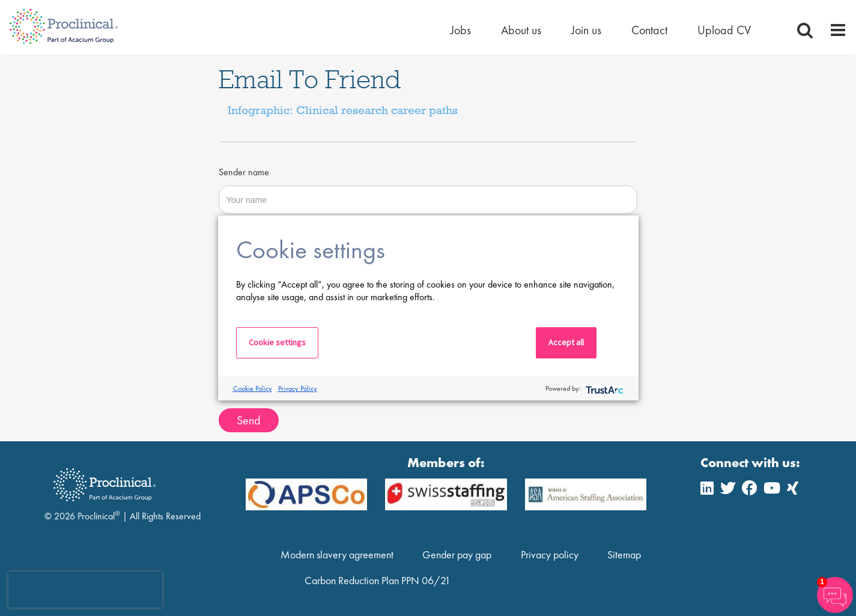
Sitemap (624, 554)
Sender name (244, 172)
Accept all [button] (566, 342)
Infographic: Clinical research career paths (343, 110)
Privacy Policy (298, 388)
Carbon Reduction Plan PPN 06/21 (378, 580)
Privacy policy (550, 554)
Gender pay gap (457, 554)
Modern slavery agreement (337, 554)
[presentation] (85, 590)
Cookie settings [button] (277, 342)
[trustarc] (603, 389)
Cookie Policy (253, 388)
